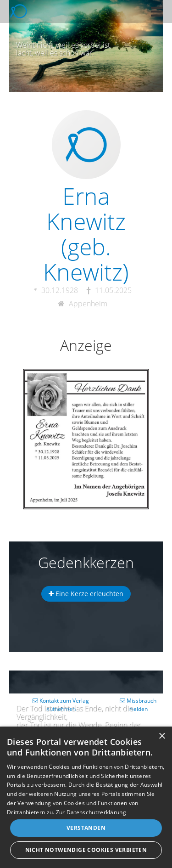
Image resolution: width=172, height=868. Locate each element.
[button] (157, 11)
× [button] (162, 736)
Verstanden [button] (86, 828)
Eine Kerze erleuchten (86, 594)
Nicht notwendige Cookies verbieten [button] (86, 850)
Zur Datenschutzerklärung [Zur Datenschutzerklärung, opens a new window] (91, 812)
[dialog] (86, 797)
